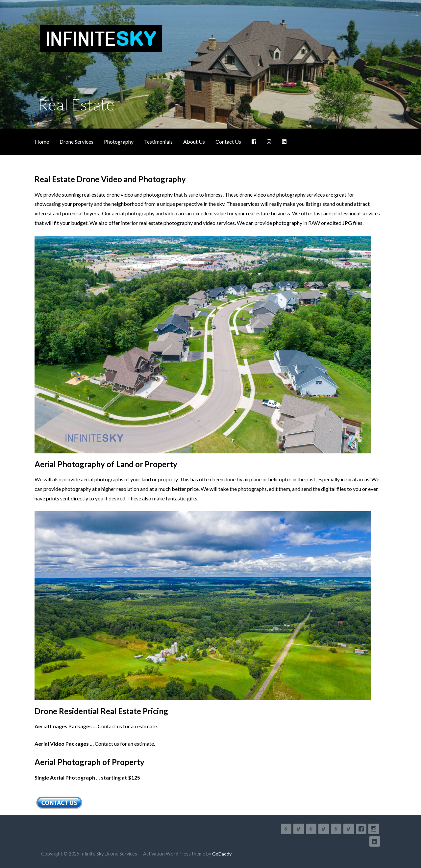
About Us (194, 142)
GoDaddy (222, 854)
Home (42, 142)
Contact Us (228, 142)
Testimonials (158, 142)
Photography (119, 142)
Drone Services (76, 142)
